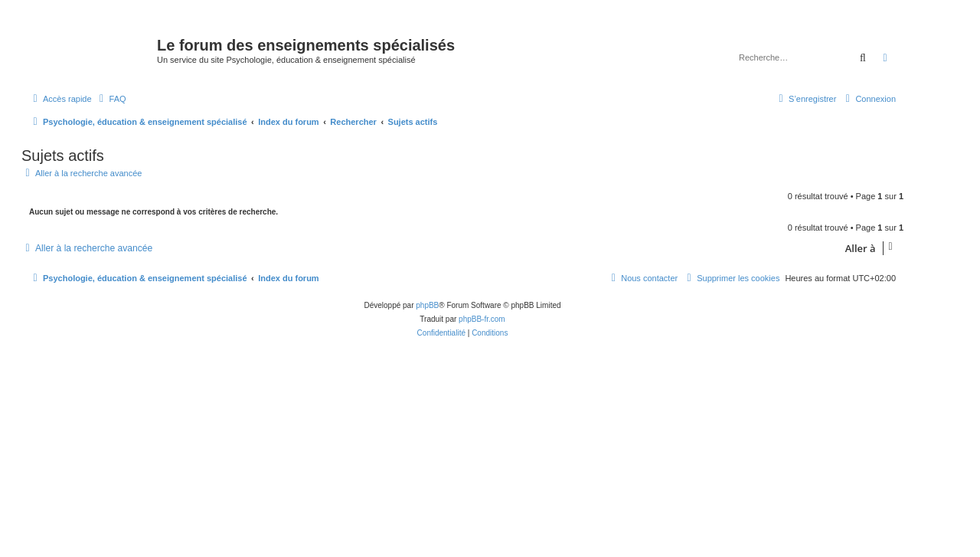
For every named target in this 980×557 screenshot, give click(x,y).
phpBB (427, 305)
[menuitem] (111, 99)
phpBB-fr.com (482, 319)
